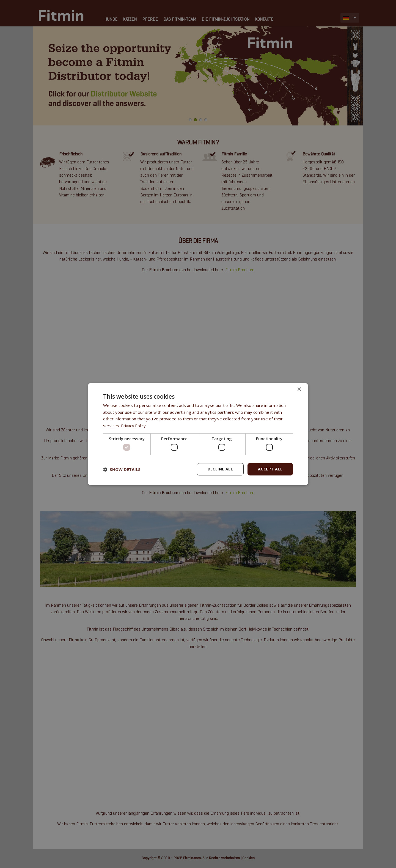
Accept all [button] (270, 469)
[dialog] (198, 434)
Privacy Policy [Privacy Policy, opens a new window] (134, 426)
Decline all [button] (220, 469)
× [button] (299, 389)
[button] (122, 469)
